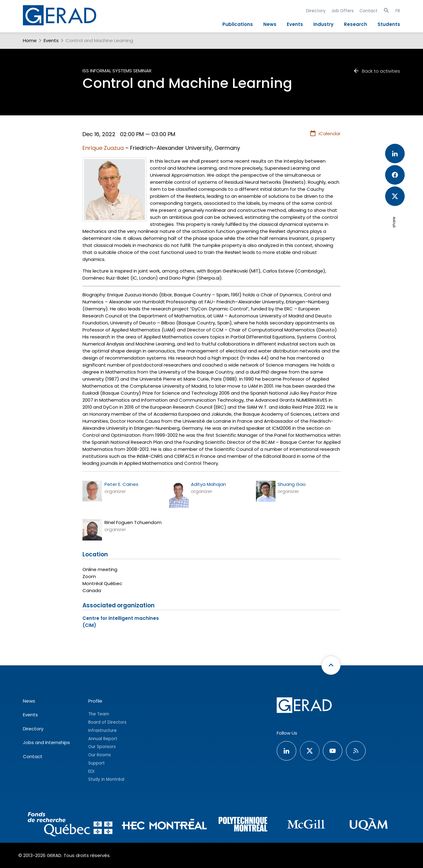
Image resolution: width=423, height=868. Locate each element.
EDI (91, 771)
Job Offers (343, 11)
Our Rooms (100, 755)
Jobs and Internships (46, 742)
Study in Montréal (106, 779)
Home (30, 40)
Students (389, 24)
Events (295, 24)
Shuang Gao (292, 484)
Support (97, 763)
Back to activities (377, 71)
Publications (238, 24)
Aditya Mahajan (208, 484)
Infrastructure (102, 731)
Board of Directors (107, 722)
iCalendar (325, 134)
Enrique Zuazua (103, 148)
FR (398, 11)
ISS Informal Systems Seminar (117, 71)
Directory (316, 11)
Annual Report (103, 739)
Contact (368, 11)
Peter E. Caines (121, 484)
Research (356, 24)
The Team (99, 714)
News (270, 24)
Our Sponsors (102, 747)
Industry (323, 24)
